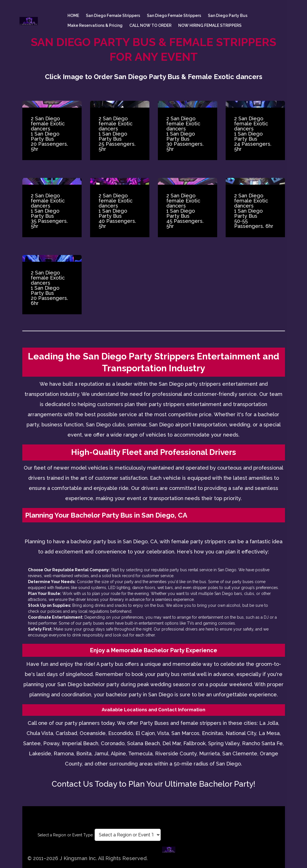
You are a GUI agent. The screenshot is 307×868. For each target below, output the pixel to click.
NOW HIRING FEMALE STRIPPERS (210, 25)
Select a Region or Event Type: (66, 835)
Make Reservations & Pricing (95, 25)
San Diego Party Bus (228, 16)
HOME (73, 16)
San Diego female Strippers (113, 16)
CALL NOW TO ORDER (150, 25)
